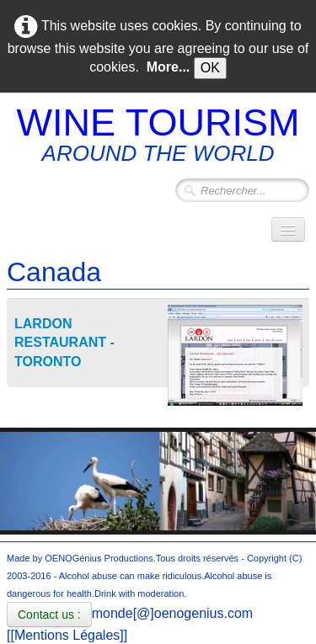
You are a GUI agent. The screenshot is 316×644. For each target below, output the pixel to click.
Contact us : (49, 615)
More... (169, 67)
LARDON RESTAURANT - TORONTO (64, 343)
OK (210, 68)
